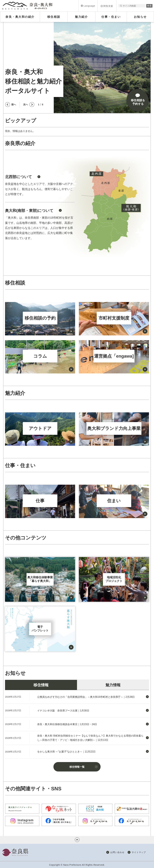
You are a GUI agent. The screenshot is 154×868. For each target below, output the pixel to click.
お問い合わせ (117, 852)
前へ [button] (14, 104)
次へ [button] (26, 104)
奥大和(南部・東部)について (29, 211)
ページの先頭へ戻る (77, 840)
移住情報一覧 (77, 767)
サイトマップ (139, 852)
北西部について (19, 177)
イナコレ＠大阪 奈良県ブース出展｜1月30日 (63, 711)
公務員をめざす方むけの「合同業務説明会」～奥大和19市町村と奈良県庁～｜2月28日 (86, 697)
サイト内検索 (121, 6)
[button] (88, 6)
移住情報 (41, 685)
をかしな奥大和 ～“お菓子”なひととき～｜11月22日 (66, 752)
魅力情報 (113, 685)
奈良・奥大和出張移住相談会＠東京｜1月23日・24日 (67, 724)
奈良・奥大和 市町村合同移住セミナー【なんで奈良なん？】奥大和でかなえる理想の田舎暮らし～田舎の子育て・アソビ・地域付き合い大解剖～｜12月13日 (90, 738)
